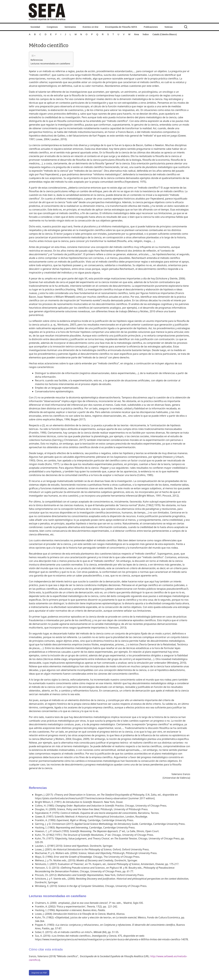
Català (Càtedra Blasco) (165, 34)
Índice (146, 34)
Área (137, 34)
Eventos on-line (91, 27)
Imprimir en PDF (39, 973)
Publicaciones (151, 27)
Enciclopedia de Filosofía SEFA (121, 27)
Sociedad (35, 27)
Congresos (52, 27)
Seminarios (70, 27)
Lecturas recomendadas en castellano (50, 64)
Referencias (37, 60)
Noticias (169, 27)
